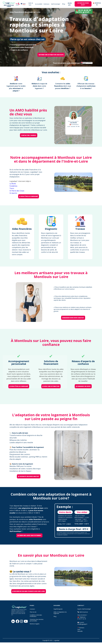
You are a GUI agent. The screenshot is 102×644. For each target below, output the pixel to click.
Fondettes (13, 186)
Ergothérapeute (58, 609)
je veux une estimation (51, 386)
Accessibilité (39, 4)
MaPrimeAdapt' (56, 4)
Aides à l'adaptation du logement (60, 613)
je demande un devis (83, 386)
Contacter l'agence (29, 135)
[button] (64, 4)
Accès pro (70, 4)
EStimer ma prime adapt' (83, 4)
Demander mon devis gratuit (73, 318)
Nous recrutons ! (82, 615)
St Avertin (13, 193)
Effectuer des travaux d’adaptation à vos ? (86, 86)
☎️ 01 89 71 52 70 (97, 4)
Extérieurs (46, 4)
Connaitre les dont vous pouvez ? (63, 86)
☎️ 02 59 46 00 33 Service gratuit (83, 11)
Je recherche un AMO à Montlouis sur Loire (29, 591)
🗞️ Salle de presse (83, 612)
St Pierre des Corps (17, 191)
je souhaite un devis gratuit (29, 476)
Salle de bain (31, 4)
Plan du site (33, 612)
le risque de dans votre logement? (39, 86)
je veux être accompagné (29, 196)
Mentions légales (35, 624)
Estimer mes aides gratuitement (29, 535)
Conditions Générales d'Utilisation (36, 616)
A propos (32, 609)
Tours (12, 188)
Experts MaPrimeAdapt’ (84, 609)
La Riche (13, 184)
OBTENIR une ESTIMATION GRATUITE (51, 55)
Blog (55, 616)
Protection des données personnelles (37, 620)
